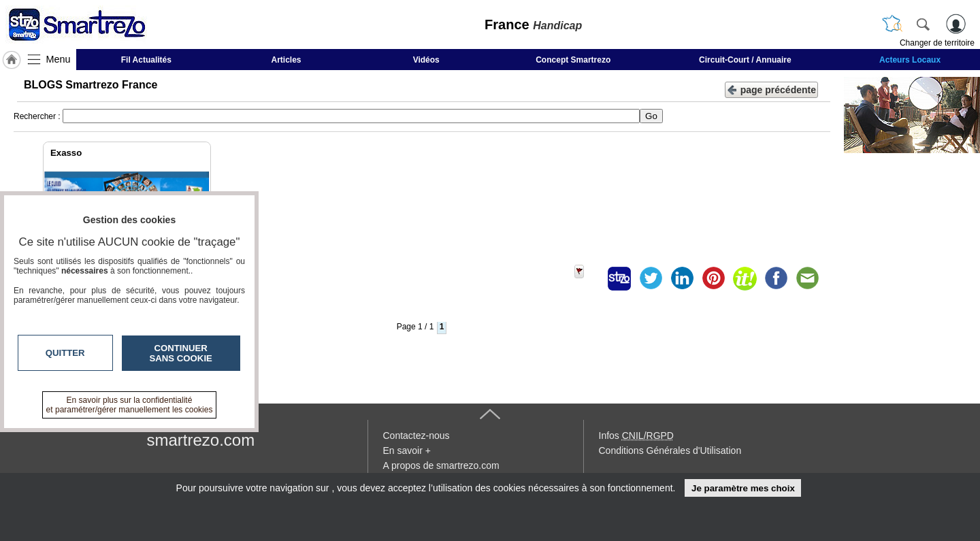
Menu (59, 59)
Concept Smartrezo (573, 60)
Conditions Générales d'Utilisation (670, 450)
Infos (636, 436)
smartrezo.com (201, 440)
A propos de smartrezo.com (441, 465)
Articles (287, 60)
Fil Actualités (146, 60)
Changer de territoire (937, 43)
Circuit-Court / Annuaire (745, 60)
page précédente (771, 89)
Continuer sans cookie (181, 353)
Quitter (65, 353)
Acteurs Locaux (910, 60)
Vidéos (426, 60)
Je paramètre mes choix (743, 488)
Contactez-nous (416, 436)
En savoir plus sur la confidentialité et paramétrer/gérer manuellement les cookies (130, 405)
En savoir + (407, 450)
